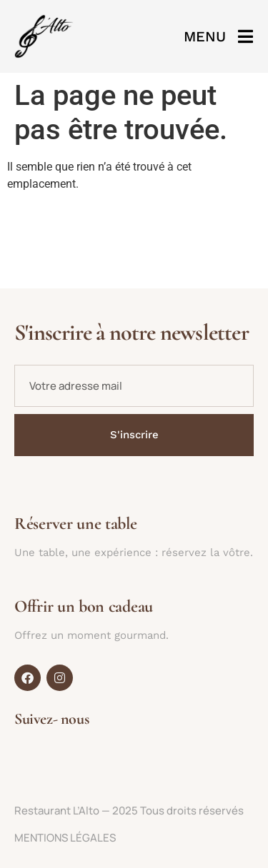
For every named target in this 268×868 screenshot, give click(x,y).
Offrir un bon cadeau (84, 606)
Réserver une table (76, 524)
